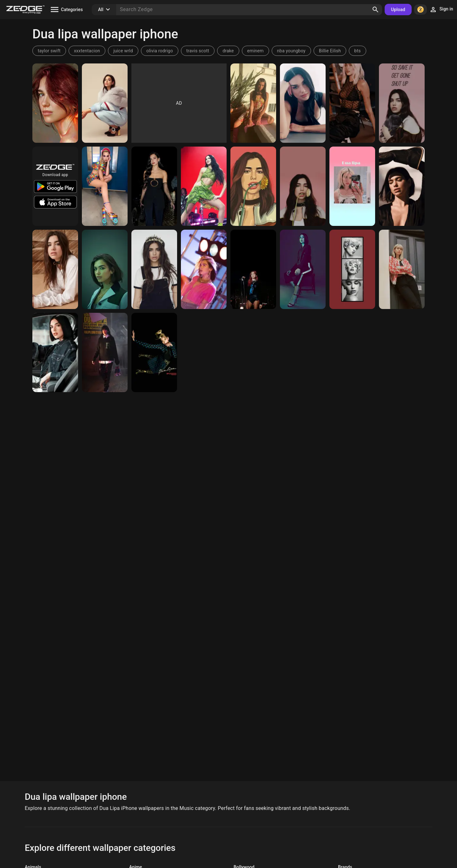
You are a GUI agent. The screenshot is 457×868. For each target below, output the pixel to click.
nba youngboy (291, 51)
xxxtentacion (87, 51)
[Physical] (154, 352)
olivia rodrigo (160, 51)
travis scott (198, 51)
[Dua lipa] (402, 103)
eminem (255, 51)
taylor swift (49, 51)
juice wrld (123, 51)
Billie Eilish (330, 51)
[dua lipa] (253, 186)
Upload (398, 10)
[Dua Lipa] (55, 103)
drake (228, 51)
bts (357, 51)
